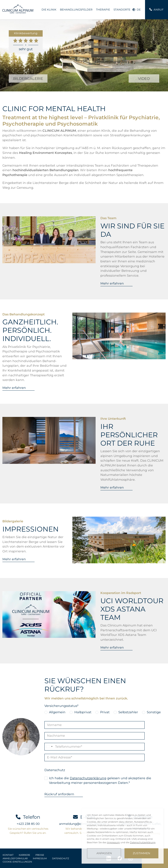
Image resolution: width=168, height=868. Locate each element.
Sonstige (154, 712)
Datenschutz (55, 770)
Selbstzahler (128, 712)
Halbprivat (83, 712)
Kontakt (8, 855)
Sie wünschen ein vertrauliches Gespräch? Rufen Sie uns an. (28, 831)
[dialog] (123, 836)
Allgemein (57, 712)
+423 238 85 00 (28, 824)
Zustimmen (141, 853)
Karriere (24, 855)
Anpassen (104, 853)
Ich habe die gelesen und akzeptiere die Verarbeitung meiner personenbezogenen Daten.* (100, 781)
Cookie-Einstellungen (17, 862)
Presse (40, 855)
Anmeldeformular (15, 858)
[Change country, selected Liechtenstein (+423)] (49, 747)
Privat (105, 712)
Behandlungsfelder (76, 10)
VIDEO (144, 78)
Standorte (122, 10)
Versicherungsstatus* (61, 706)
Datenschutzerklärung (88, 778)
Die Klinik (49, 10)
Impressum (40, 858)
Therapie (103, 10)
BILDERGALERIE (28, 78)
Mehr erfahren (112, 283)
